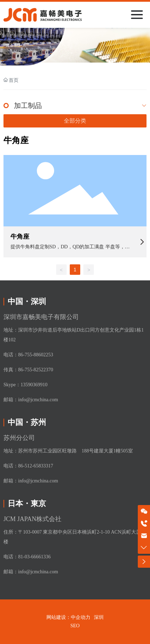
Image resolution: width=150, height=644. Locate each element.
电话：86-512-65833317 (28, 466)
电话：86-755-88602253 (28, 355)
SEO (75, 626)
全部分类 (75, 121)
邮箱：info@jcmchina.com (31, 400)
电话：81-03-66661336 (27, 557)
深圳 (99, 617)
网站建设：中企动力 (68, 617)
